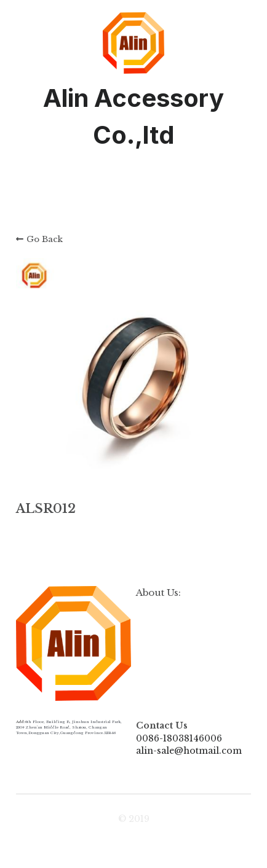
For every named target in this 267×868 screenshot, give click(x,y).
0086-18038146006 (179, 738)
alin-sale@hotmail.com (189, 751)
